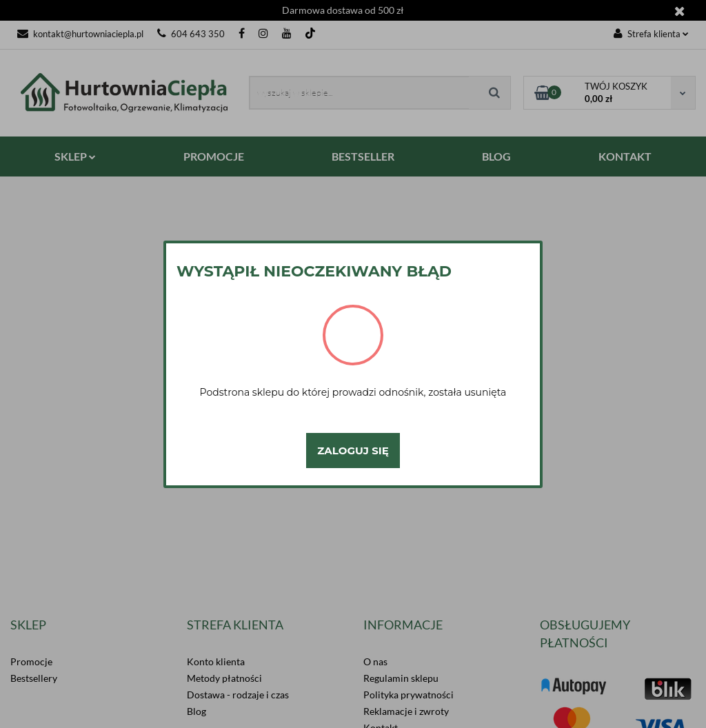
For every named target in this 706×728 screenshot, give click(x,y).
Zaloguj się (353, 451)
